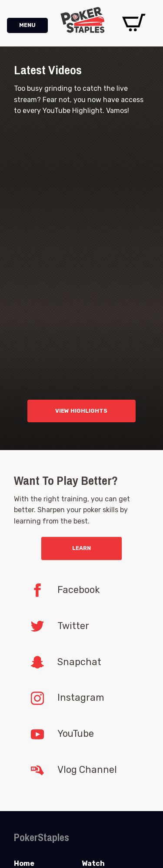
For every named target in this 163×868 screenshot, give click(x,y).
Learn (81, 548)
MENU (27, 25)
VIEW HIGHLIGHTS (81, 411)
